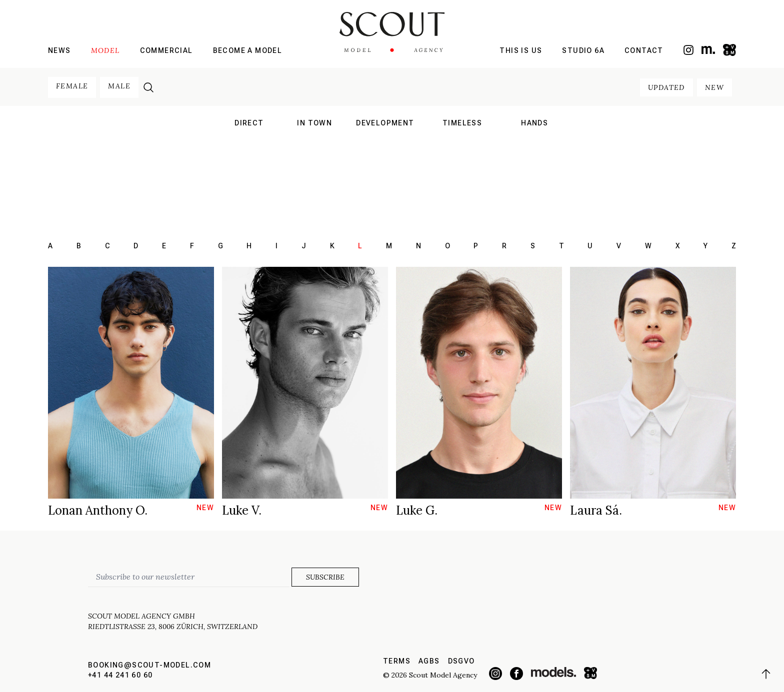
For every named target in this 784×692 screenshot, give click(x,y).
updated (666, 87)
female (72, 86)
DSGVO (461, 661)
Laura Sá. (596, 510)
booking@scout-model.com (149, 665)
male (119, 86)
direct (249, 123)
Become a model (248, 50)
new (714, 87)
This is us (521, 50)
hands (534, 123)
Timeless (462, 123)
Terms (397, 661)
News (59, 50)
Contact (644, 50)
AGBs (429, 661)
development (385, 123)
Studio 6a (583, 50)
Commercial (166, 50)
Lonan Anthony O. (98, 510)
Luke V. (242, 510)
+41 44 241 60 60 (120, 675)
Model (105, 50)
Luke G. (417, 510)
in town (314, 123)
